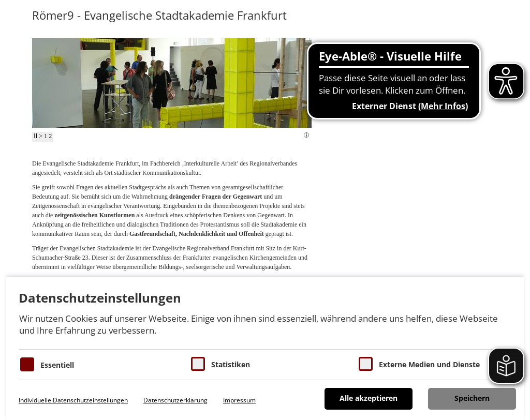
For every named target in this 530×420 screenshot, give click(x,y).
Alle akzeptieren (369, 398)
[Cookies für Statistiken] (198, 364)
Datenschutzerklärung (175, 400)
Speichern (472, 398)
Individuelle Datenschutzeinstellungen (73, 400)
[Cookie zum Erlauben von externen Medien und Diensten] (366, 364)
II (35, 136)
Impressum (239, 400)
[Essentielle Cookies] (27, 364)
